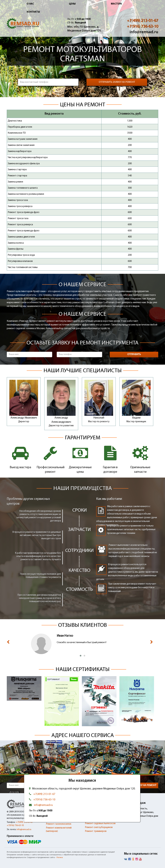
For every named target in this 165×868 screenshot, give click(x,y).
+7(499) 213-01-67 (143, 21)
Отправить (134, 354)
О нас (30, 4)
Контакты (33, 12)
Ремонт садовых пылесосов (100, 823)
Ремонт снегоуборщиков (99, 827)
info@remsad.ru (144, 32)
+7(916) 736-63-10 (143, 27)
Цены (72, 4)
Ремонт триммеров (96, 831)
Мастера (116, 4)
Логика (60, 858)
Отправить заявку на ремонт (117, 82)
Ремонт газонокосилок (59, 824)
